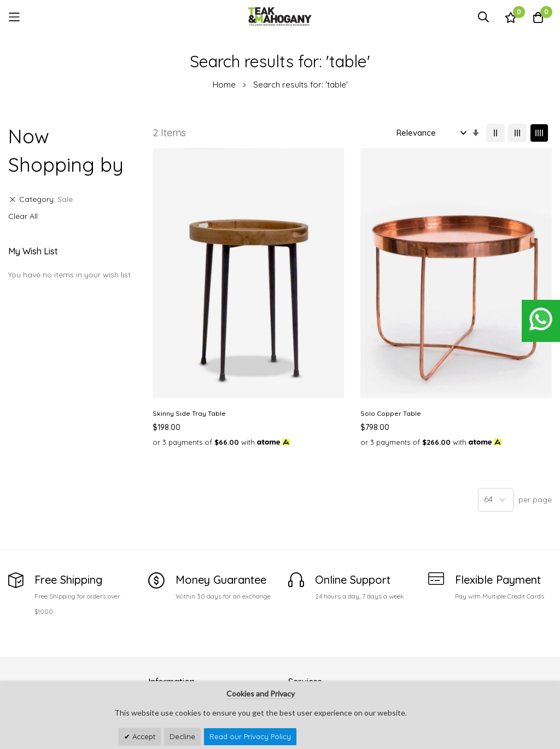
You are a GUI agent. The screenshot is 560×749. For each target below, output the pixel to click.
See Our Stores (35, 626)
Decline (182, 736)
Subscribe (536, 643)
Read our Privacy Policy (250, 736)
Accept (143, 736)
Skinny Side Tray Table (189, 280)
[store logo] (280, 17)
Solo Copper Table (287, 280)
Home (225, 85)
